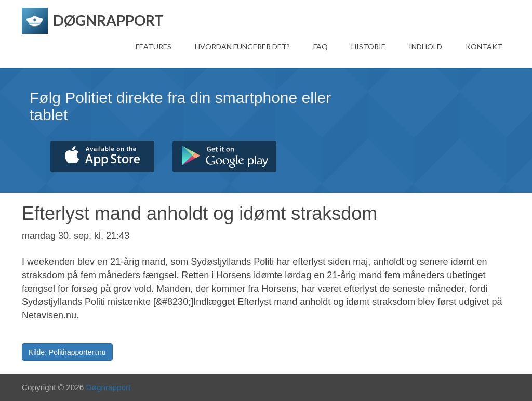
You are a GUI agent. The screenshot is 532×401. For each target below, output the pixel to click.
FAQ (321, 47)
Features (154, 47)
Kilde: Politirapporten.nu (67, 352)
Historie (368, 47)
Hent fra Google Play (224, 157)
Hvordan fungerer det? (242, 47)
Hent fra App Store (102, 157)
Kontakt (484, 47)
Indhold (425, 47)
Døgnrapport (109, 387)
